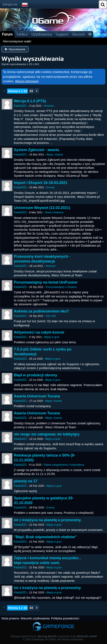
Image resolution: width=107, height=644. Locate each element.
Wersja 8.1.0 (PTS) (30, 101)
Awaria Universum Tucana (37, 396)
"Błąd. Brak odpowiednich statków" (45, 537)
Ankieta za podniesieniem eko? (41, 311)
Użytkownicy (42, 34)
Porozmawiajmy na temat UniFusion (46, 282)
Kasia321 (20, 106)
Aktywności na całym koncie (39, 332)
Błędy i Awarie (55, 154)
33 (31, 91)
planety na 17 (26, 481)
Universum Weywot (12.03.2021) (42, 208)
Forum (7, 34)
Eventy (51, 187)
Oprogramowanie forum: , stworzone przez (53, 636)
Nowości (49, 106)
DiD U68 (51, 316)
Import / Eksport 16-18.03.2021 (41, 183)
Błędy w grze (52, 337)
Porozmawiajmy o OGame (61, 287)
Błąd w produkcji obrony (36, 375)
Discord (78, 34)
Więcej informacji (27, 81)
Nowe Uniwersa (54, 212)
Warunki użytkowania (35, 618)
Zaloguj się (10, 4)
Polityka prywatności (65, 618)
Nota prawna (10, 618)
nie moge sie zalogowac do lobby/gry (47, 434)
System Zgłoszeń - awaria (36, 150)
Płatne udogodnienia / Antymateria (64, 465)
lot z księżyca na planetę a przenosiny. (48, 520)
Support (62, 34)
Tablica (22, 34)
